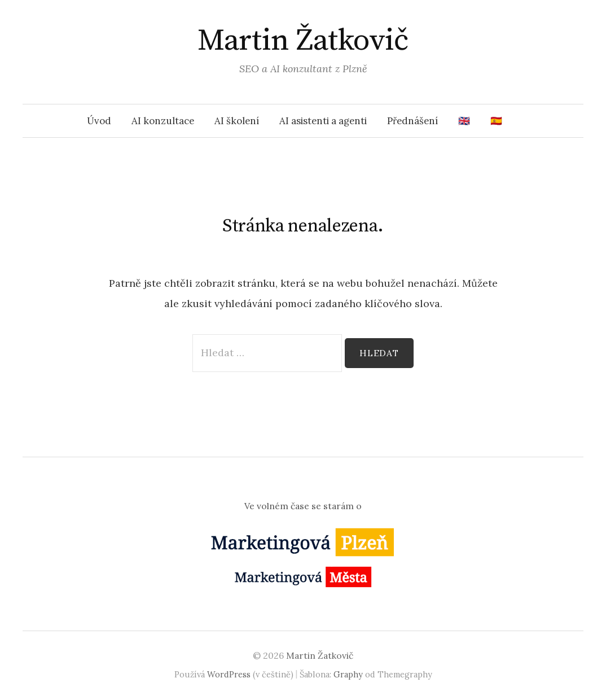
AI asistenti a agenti (323, 121)
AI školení (237, 121)
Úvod (99, 121)
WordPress (229, 674)
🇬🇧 (464, 121)
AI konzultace (163, 121)
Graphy (348, 674)
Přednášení (412, 121)
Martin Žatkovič (303, 41)
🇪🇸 (496, 121)
